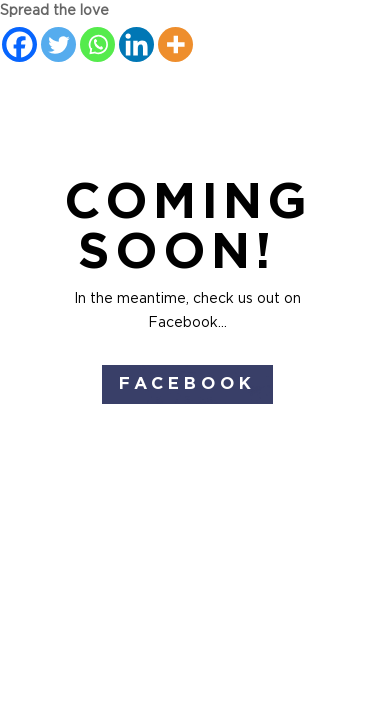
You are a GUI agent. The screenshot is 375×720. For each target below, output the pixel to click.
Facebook (187, 383)
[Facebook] (19, 44)
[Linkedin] (136, 44)
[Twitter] (58, 44)
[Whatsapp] (97, 44)
